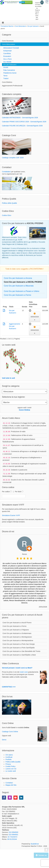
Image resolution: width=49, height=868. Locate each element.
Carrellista (6, 53)
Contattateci (6, 172)
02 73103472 (13, 836)
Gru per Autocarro (9, 65)
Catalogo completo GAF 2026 (13, 158)
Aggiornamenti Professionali (12, 86)
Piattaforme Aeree (9, 73)
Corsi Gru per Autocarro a (23, 282)
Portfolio (8, 758)
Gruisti (5, 67)
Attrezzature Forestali (10, 48)
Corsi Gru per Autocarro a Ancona (18, 278)
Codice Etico (7, 215)
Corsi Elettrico (7, 82)
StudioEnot (35, 843)
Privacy (8, 763)
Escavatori (6, 56)
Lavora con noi (11, 767)
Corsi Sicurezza (8, 41)
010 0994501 (13, 833)
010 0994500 (13, 831)
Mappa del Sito (11, 784)
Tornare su (41, 855)
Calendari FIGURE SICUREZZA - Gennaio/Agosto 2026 (22, 126)
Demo (4, 738)
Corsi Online (24, 410)
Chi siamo (9, 754)
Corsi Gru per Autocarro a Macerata (19, 286)
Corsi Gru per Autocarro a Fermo (17, 295)
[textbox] (14, 495)
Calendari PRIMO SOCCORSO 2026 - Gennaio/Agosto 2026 (24, 122)
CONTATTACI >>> (9, 686)
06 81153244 (28, 2)
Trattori (5, 78)
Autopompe (7, 51)
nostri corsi (24, 671)
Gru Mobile (7, 62)
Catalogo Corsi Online (10, 730)
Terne (5, 76)
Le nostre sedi (11, 770)
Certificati (9, 756)
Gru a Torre (7, 59)
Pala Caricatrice (8, 70)
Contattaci (9, 781)
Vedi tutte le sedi (8, 378)
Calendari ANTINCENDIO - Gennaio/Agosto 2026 (20, 118)
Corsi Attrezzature (8, 44)
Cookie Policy (10, 765)
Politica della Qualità (9, 203)
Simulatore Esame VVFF (11, 514)
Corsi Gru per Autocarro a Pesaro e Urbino (22, 291)
